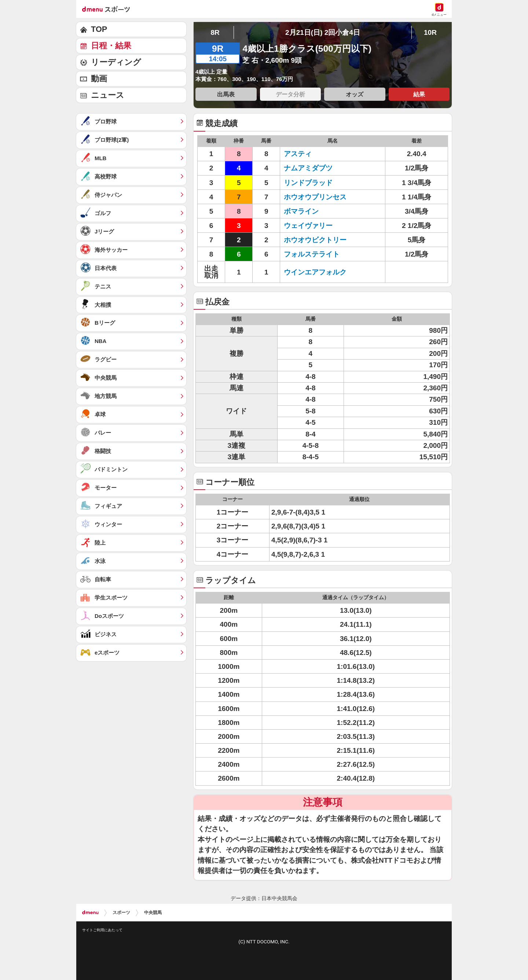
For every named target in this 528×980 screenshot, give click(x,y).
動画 (99, 79)
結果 (419, 94)
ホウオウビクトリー (315, 240)
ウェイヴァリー (308, 226)
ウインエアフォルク (315, 272)
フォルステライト (312, 254)
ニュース (108, 95)
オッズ (355, 94)
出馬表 (226, 94)
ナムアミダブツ (308, 168)
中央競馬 (153, 913)
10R (430, 32)
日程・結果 (111, 46)
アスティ (298, 154)
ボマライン (301, 211)
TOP (99, 29)
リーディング (116, 62)
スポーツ (121, 913)
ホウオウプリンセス (315, 197)
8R (215, 32)
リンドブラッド (308, 183)
